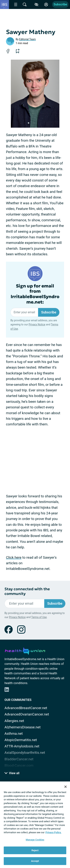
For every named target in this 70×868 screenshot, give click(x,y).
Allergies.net (14, 721)
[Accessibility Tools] (36, 4)
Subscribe (60, 4)
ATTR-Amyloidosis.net (22, 746)
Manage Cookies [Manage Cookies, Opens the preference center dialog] (35, 840)
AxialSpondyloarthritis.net (25, 753)
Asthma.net (14, 734)
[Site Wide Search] (25, 4)
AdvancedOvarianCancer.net (27, 714)
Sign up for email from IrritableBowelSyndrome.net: (35, 294)
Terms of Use (39, 617)
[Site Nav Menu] (16, 4)
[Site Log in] (46, 4)
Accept (35, 861)
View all (12, 773)
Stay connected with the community (27, 591)
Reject (35, 850)
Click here (14, 557)
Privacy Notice (37, 324)
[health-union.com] (25, 650)
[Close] (66, 787)
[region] (35, 825)
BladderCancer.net (19, 759)
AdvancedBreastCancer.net (26, 708)
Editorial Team (28, 39)
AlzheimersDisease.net (23, 727)
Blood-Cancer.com (19, 765)
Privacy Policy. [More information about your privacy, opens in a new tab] (53, 832)
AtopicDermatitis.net (21, 740)
